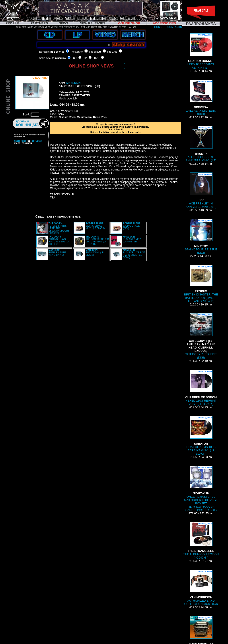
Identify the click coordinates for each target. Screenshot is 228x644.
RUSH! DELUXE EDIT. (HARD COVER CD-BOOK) (134, 254)
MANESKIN (73, 83)
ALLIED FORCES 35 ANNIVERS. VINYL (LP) (201, 144)
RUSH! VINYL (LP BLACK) (95, 253)
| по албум (95, 52)
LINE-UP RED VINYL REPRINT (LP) (201, 51)
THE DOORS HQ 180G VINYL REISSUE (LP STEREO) (97, 240)
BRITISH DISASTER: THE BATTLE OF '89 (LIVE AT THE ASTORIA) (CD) (201, 284)
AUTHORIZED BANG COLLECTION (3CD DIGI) (201, 588)
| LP (85, 58)
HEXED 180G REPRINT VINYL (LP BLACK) (201, 388)
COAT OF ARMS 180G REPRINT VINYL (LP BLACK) (201, 436)
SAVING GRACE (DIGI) (132, 226)
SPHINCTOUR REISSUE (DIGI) (201, 237)
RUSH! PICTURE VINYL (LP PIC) (57, 253)
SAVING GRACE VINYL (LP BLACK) (95, 226)
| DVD (96, 58)
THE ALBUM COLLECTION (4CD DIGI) (201, 541)
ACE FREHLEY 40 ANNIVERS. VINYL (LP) (201, 190)
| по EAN (112, 52)
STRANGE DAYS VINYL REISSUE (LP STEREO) (59, 240)
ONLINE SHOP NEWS (91, 66)
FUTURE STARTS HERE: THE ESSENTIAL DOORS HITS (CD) (59, 228)
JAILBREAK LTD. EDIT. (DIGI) (201, 98)
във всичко (57, 52)
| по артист (77, 52)
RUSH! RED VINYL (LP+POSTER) (133, 239)
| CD (74, 58)
